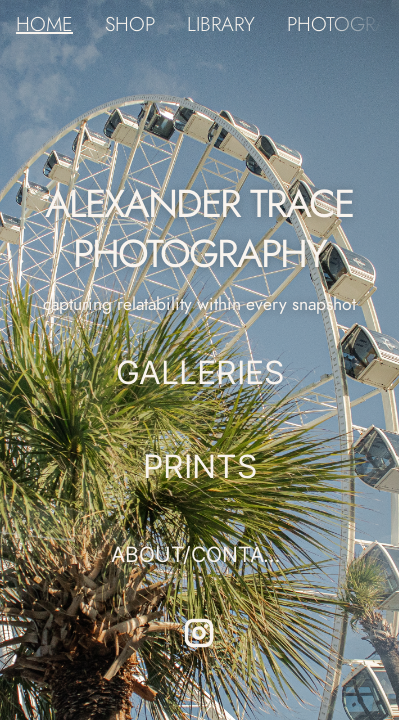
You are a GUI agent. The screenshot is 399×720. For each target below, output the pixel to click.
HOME (44, 24)
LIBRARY (221, 24)
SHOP (130, 24)
